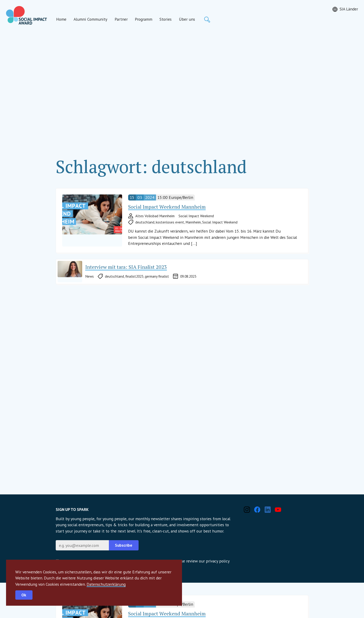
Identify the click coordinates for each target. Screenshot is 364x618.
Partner (121, 19)
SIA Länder (349, 9)
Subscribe (124, 545)
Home (61, 19)
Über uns (187, 19)
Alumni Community (90, 19)
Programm (144, 19)
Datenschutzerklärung (106, 584)
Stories (166, 19)
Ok (24, 595)
